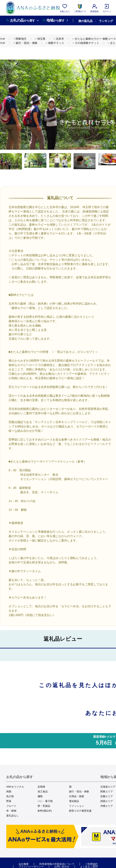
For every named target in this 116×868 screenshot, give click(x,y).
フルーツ (11, 806)
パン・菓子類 (45, 801)
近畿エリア (107, 796)
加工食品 (43, 792)
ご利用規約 (91, 864)
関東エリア (107, 792)
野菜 (9, 801)
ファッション (76, 806)
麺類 (40, 796)
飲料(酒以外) (45, 811)
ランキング (106, 21)
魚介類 (10, 796)
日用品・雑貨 (76, 796)
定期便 (41, 787)
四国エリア (107, 801)
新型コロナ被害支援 (80, 811)
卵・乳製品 (44, 806)
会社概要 (24, 864)
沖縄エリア (107, 806)
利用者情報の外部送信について (57, 864)
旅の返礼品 (85, 21)
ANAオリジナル (15, 787)
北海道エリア (108, 787)
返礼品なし (13, 816)
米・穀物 (11, 811)
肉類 (9, 792)
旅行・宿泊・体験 (79, 792)
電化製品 (74, 801)
